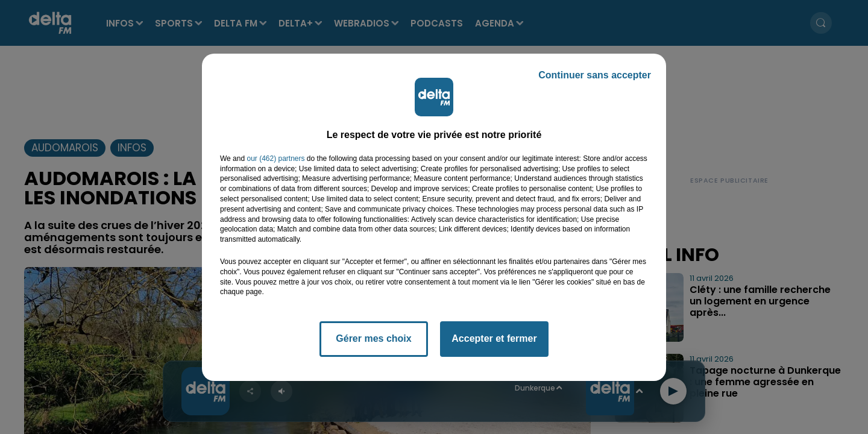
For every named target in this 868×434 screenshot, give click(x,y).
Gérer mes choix (373, 338)
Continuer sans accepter (595, 75)
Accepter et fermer (494, 338)
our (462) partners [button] (275, 159)
